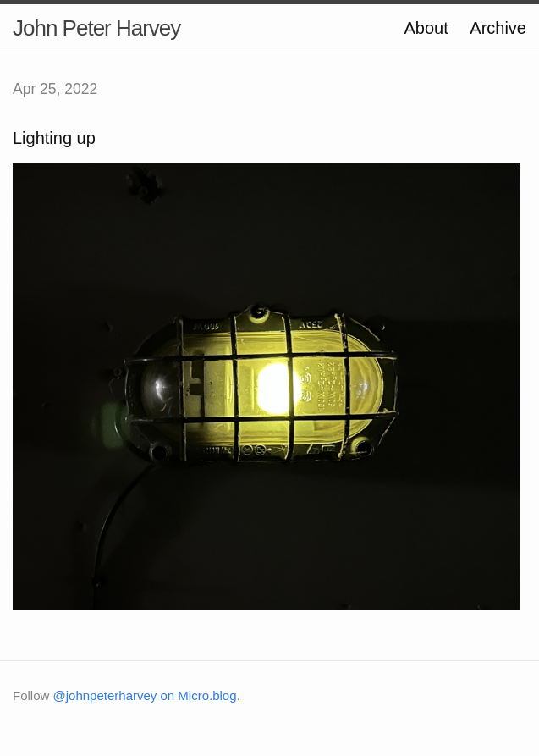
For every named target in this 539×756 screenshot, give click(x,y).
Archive (498, 28)
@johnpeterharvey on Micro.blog (145, 695)
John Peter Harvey (96, 28)
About (426, 28)
